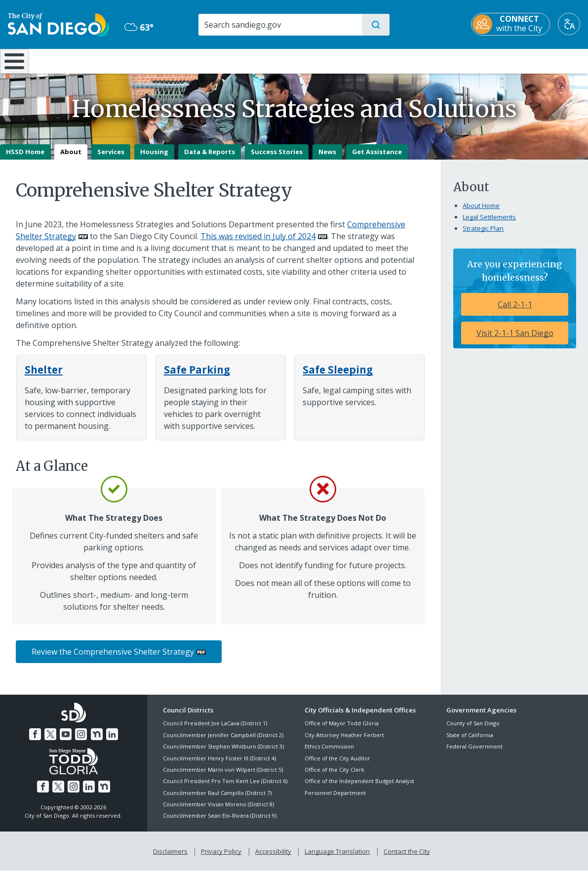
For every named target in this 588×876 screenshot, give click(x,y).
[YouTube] (66, 740)
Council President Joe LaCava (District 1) (215, 730)
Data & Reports (210, 159)
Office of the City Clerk (334, 776)
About (71, 159)
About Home (481, 212)
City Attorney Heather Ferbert (344, 742)
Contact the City (405, 857)
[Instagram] (81, 740)
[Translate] (569, 24)
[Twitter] (51, 740)
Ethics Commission (329, 754)
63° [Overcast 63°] (139, 27)
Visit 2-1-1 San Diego (515, 340)
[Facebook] (37, 740)
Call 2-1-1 (515, 311)
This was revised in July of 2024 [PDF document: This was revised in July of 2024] (258, 243)
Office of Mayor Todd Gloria (342, 730)
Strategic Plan (483, 235)
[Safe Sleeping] (338, 376)
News (327, 159)
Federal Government (474, 754)
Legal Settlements (489, 224)
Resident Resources (173, 60)
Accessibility (273, 857)
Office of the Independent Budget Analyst (359, 788)
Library (349, 60)
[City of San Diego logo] (59, 24)
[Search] (280, 25)
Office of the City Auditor (337, 765)
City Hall (540, 60)
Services (111, 159)
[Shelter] (44, 376)
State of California (470, 742)
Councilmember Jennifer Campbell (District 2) (223, 742)
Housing (154, 159)
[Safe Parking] (197, 376)
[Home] (19, 65)
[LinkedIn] (110, 740)
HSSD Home (25, 159)
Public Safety (444, 60)
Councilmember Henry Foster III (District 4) (219, 765)
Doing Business (259, 60)
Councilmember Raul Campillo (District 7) (217, 800)
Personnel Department (335, 800)
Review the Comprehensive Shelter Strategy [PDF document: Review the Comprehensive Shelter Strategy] (113, 659)
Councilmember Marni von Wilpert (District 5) (223, 776)
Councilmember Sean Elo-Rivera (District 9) (220, 823)
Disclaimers (172, 857)
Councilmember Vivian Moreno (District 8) (218, 811)
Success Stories (277, 159)
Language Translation (336, 857)
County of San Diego (473, 730)
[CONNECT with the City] (510, 24)
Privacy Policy (222, 857)
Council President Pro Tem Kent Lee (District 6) (225, 788)
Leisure (82, 60)
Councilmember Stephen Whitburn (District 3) (223, 754)
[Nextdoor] (95, 740)
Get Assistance (377, 159)
